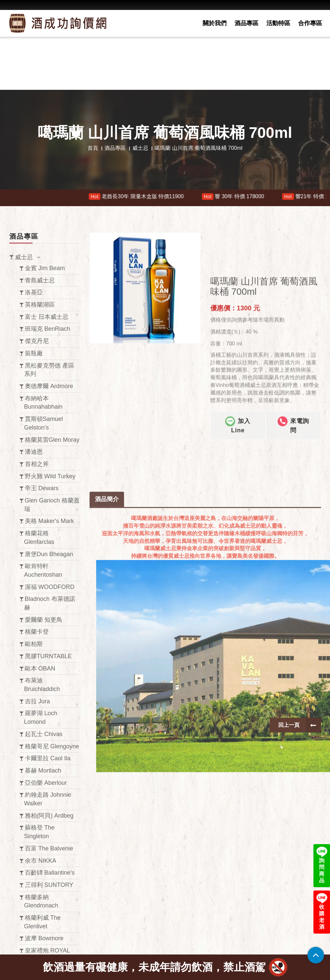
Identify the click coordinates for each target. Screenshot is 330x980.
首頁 (93, 148)
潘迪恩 (34, 452)
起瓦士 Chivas (44, 734)
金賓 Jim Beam (45, 268)
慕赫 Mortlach (43, 771)
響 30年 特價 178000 (240, 197)
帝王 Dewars (42, 488)
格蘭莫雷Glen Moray (52, 440)
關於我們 (215, 23)
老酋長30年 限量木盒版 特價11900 (143, 197)
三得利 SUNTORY (49, 885)
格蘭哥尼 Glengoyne (52, 746)
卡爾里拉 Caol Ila (48, 758)
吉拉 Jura (37, 701)
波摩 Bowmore (44, 938)
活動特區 (278, 23)
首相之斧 (37, 464)
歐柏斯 (34, 644)
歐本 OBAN (40, 668)
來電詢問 (293, 497)
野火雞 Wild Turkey (50, 476)
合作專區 (310, 23)
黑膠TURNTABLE (48, 656)
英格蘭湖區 (40, 305)
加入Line (238, 497)
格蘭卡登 (37, 632)
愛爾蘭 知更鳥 (44, 620)
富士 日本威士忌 (47, 317)
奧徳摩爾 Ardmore (49, 386)
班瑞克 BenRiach (48, 329)
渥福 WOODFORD (50, 587)
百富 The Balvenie (49, 848)
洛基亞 (34, 292)
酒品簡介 (107, 626)
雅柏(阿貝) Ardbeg (49, 816)
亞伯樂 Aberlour (46, 783)
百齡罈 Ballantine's (50, 873)
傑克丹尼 (37, 341)
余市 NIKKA (41, 861)
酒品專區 (246, 23)
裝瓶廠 (34, 353)
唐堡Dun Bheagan (49, 554)
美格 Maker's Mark (49, 521)
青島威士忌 (40, 280)
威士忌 (140, 148)
